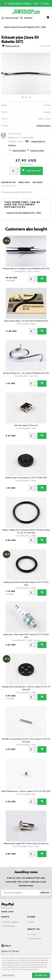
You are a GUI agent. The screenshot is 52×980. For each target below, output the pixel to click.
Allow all (41, 975)
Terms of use (35, 938)
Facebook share (37, 150)
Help (32, 922)
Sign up (45, 893)
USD (36, 3)
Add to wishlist (19, 150)
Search (26, 18)
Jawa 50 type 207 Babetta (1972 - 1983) (29, 27)
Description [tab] (9, 182)
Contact (33, 934)
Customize (8, 975)
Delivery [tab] (38, 182)
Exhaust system (44, 125)
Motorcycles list (11, 46)
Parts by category (11, 922)
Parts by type (9, 926)
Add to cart (34, 171)
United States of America (19, 3)
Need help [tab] (24, 182)
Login (45, 3)
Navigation (10, 18)
